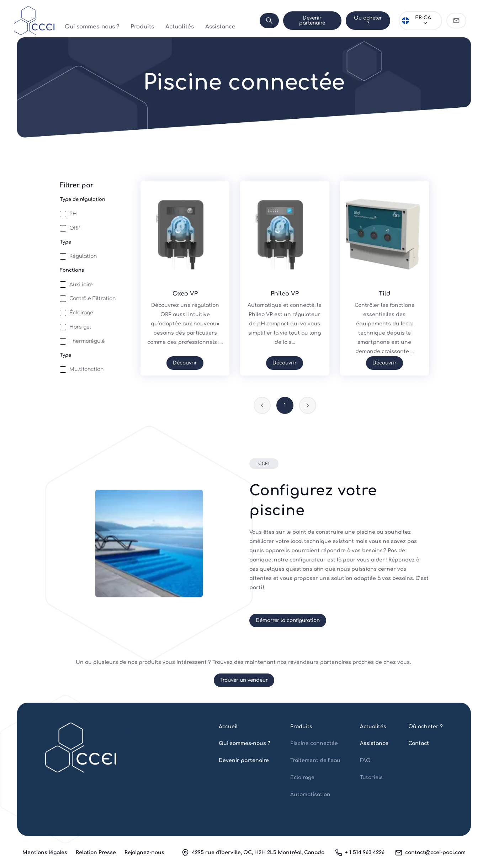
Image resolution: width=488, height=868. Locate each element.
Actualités (174, 20)
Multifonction (86, 369)
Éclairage (81, 313)
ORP (75, 228)
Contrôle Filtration (92, 299)
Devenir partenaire (311, 20)
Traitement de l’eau (315, 760)
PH (73, 214)
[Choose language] (420, 21)
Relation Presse (96, 853)
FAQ (365, 760)
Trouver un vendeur (244, 680)
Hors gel (80, 327)
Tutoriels (371, 778)
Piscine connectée (314, 743)
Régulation (83, 256)
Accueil (228, 727)
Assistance (207, 20)
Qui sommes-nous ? (103, 20)
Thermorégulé (87, 341)
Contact (419, 743)
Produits (145, 20)
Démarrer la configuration (288, 620)
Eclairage (302, 778)
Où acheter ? (367, 20)
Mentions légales (45, 853)
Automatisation (310, 795)
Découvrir (185, 363)
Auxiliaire (81, 285)
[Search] (267, 21)
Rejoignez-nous (144, 853)
